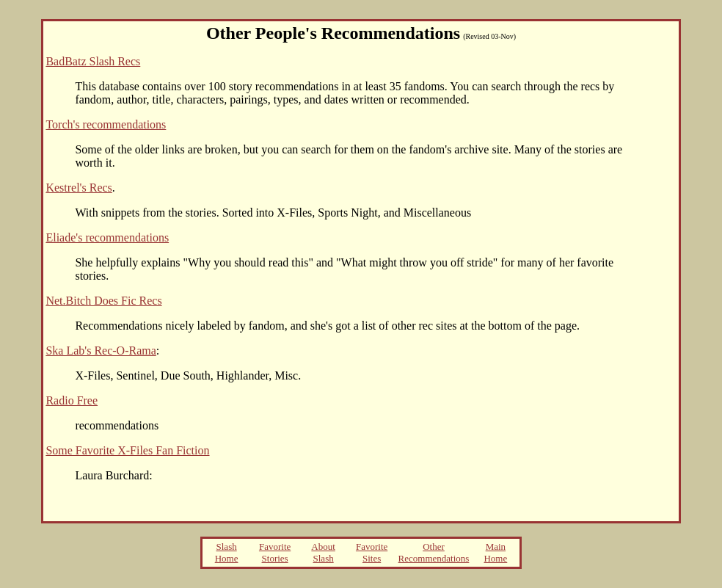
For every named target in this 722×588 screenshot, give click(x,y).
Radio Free (72, 400)
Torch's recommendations (106, 124)
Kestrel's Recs (79, 188)
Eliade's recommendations (107, 237)
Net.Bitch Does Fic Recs (103, 301)
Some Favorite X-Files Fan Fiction (127, 450)
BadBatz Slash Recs (93, 61)
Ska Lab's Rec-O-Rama (101, 351)
